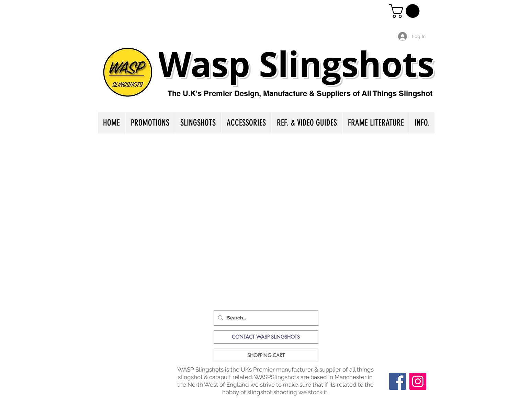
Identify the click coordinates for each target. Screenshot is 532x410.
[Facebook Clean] (397, 321)
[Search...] (265, 318)
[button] (406, 11)
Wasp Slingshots (296, 64)
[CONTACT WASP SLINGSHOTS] (266, 337)
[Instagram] (418, 381)
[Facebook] (398, 381)
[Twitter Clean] (411, 321)
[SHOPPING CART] (266, 355)
